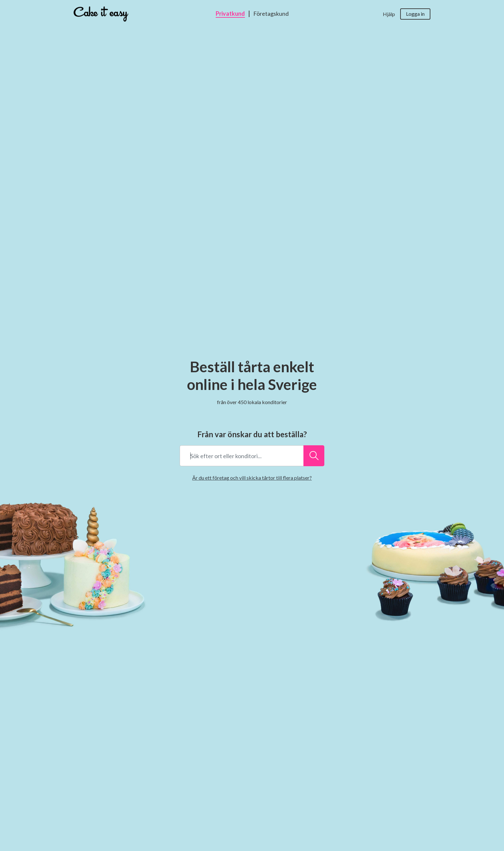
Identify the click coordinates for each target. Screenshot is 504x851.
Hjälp (389, 14)
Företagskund (271, 14)
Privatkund (230, 14)
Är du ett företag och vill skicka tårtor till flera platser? (252, 478)
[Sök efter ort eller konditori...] (314, 456)
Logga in (415, 14)
